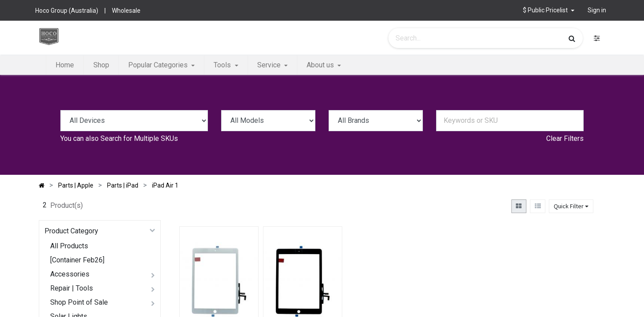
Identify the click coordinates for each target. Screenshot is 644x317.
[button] (549, 10)
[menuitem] (65, 65)
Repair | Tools (72, 288)
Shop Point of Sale (79, 302)
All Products (69, 246)
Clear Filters (565, 138)
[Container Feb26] (77, 260)
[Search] (572, 38)
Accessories (70, 274)
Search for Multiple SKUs (139, 138)
